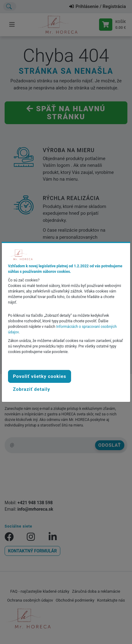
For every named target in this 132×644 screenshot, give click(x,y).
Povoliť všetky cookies (40, 376)
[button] (32, 389)
